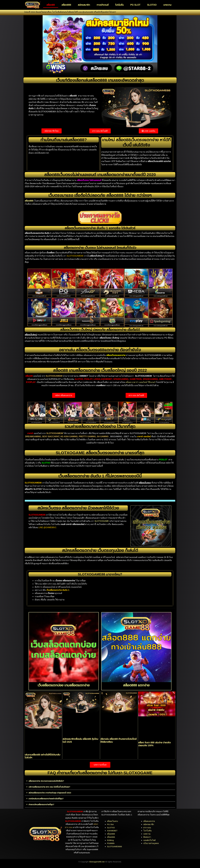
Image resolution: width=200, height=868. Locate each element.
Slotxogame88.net (97, 862)
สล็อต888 (66, 5)
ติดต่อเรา (147, 837)
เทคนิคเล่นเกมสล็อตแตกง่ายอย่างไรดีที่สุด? (46, 799)
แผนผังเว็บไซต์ (149, 840)
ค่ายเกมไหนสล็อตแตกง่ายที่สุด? (41, 804)
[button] (100, 781)
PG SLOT (135, 5)
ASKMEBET (112, 831)
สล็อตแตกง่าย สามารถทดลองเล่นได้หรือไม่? (46, 781)
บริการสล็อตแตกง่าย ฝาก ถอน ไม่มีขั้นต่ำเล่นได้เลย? (49, 787)
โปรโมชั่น (119, 5)
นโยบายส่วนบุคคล (151, 843)
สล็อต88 (51, 5)
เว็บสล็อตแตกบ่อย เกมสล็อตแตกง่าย (64, 685)
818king (110, 840)
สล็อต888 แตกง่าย (136, 685)
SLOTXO (152, 5)
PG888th (111, 843)
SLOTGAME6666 (114, 846)
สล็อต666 (111, 837)
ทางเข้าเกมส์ (103, 5)
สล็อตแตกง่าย (149, 821)
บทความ (167, 5)
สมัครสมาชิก (84, 5)
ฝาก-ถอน (147, 828)
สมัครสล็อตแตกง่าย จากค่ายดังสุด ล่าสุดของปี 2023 (50, 793)
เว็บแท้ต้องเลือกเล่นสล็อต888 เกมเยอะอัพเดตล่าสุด (100, 80)
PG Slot (110, 824)
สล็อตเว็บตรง (112, 821)
